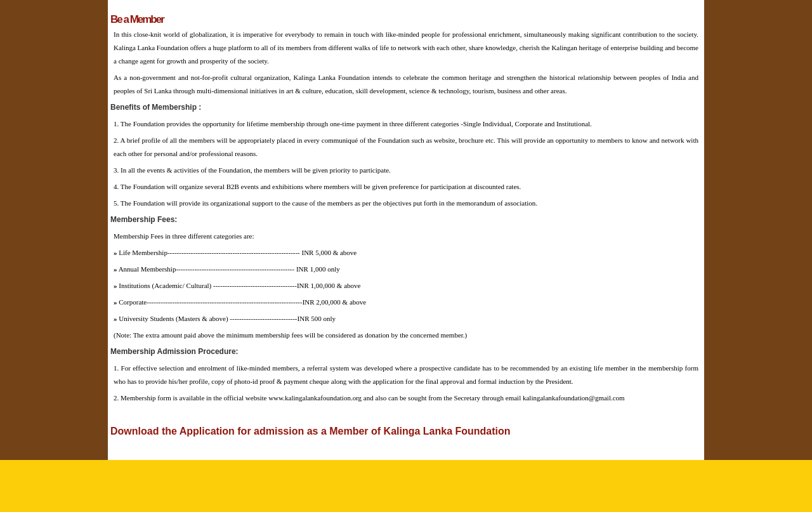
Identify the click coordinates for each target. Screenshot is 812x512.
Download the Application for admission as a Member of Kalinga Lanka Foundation (311, 431)
